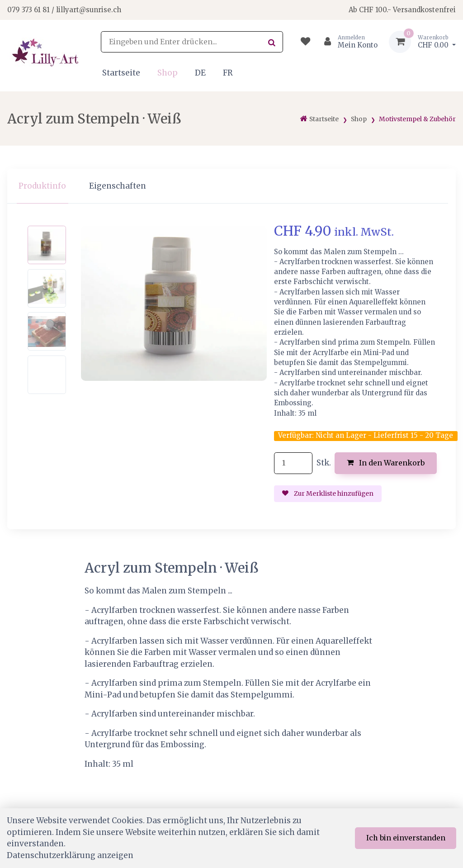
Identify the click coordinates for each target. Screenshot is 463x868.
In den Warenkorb (386, 463)
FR (228, 73)
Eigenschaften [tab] (118, 186)
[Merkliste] (305, 42)
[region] (231, 186)
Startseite (121, 73)
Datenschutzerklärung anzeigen (70, 855)
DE (200, 73)
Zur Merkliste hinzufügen (328, 493)
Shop (168, 73)
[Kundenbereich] (347, 42)
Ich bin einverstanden (406, 838)
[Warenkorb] (422, 42)
